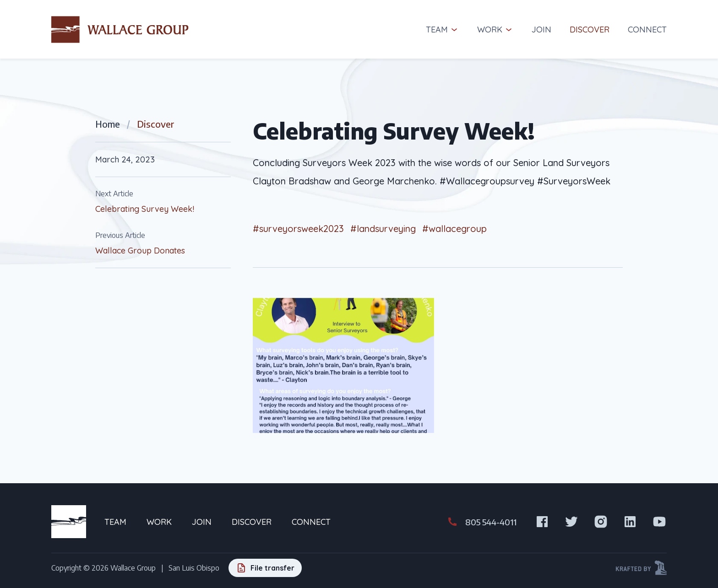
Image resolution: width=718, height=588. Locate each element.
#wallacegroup (454, 229)
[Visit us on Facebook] (542, 522)
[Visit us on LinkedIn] (630, 522)
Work (495, 30)
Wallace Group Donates (140, 251)
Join (541, 30)
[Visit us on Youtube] (659, 522)
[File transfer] (265, 568)
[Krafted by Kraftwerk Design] (641, 568)
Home (108, 124)
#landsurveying (383, 229)
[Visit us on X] (571, 522)
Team (442, 30)
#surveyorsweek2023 (298, 229)
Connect (647, 30)
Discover (590, 30)
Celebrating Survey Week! (145, 209)
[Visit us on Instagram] (601, 522)
